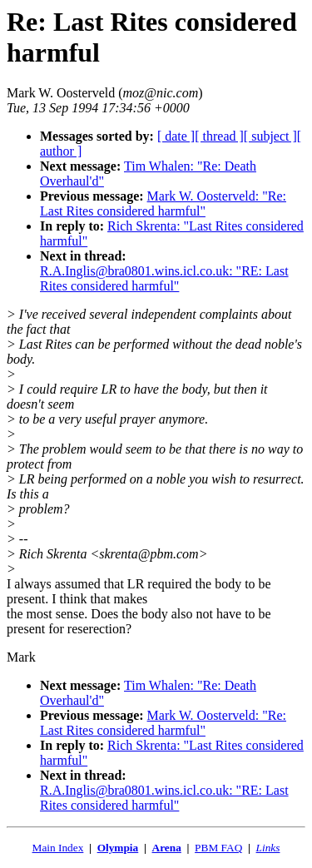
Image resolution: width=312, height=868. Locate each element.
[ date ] (176, 136)
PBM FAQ (218, 848)
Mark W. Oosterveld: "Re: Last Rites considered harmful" (163, 203)
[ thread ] (219, 136)
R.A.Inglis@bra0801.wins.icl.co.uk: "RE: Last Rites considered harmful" (164, 278)
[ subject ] (270, 136)
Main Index (58, 848)
